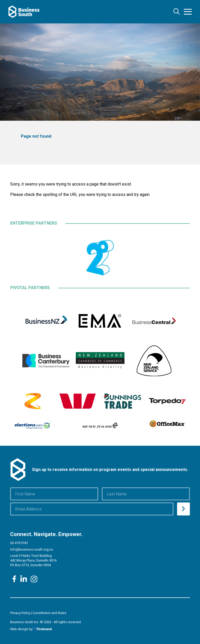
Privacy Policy (20, 613)
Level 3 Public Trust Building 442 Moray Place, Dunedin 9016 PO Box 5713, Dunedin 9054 (33, 560)
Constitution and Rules (49, 613)
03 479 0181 (19, 543)
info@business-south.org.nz (32, 549)
